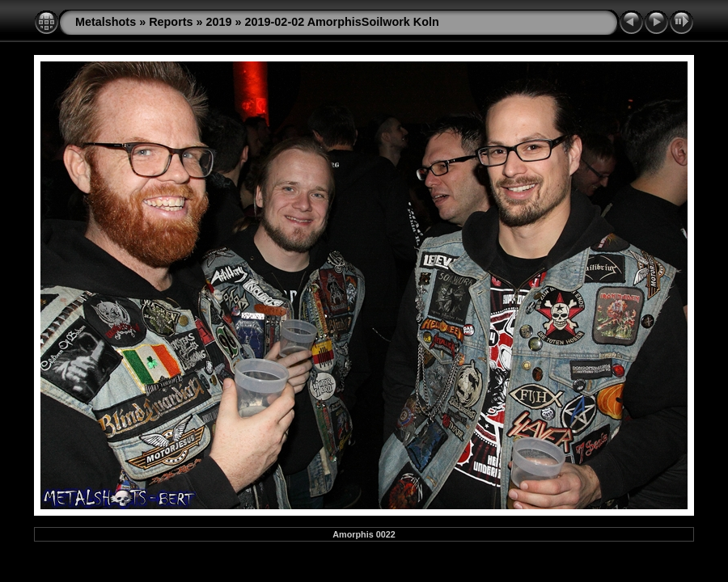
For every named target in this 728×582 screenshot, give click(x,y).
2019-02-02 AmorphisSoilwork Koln (342, 22)
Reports (171, 22)
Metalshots (106, 22)
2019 (219, 22)
